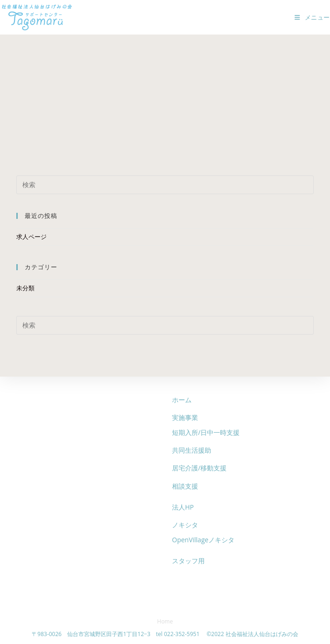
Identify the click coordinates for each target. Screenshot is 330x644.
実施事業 (185, 417)
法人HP (183, 507)
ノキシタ (185, 525)
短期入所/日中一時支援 (206, 432)
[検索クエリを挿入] (165, 185)
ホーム (182, 400)
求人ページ (31, 237)
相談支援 (185, 486)
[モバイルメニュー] (312, 17)
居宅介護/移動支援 (199, 468)
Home (165, 621)
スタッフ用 (188, 561)
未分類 (25, 288)
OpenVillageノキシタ (203, 540)
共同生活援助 (192, 450)
